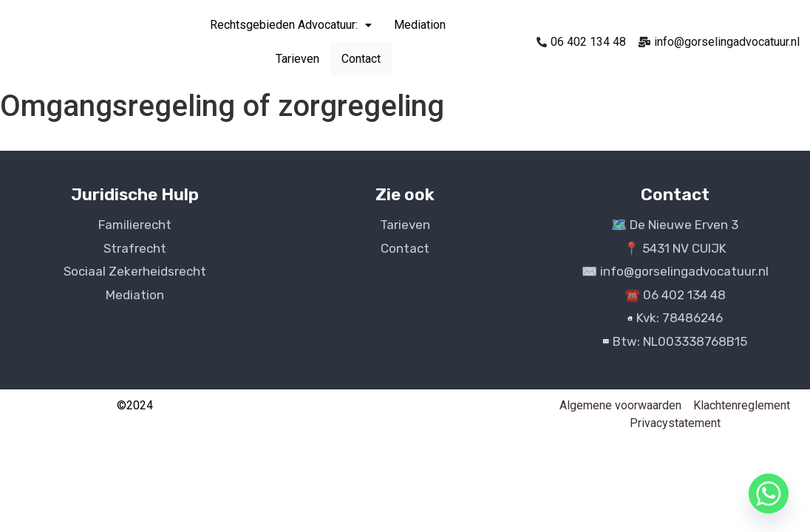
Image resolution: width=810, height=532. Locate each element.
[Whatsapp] (769, 494)
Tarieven (297, 59)
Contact (361, 59)
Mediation (420, 25)
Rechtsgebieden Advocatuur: (291, 25)
